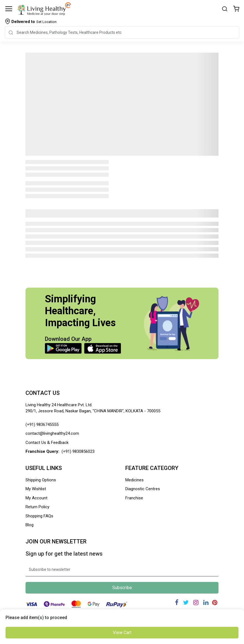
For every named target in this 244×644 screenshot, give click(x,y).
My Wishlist (36, 489)
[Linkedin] (206, 603)
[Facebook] (177, 603)
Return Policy (37, 507)
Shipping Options (41, 480)
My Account (36, 498)
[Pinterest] (215, 603)
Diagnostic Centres (143, 489)
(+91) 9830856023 (78, 451)
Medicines (134, 480)
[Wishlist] (236, 9)
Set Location (34, 22)
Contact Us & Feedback (47, 443)
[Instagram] (196, 603)
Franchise (134, 498)
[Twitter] (186, 603)
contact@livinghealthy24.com (52, 433)
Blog (30, 525)
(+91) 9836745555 (42, 425)
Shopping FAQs (39, 516)
